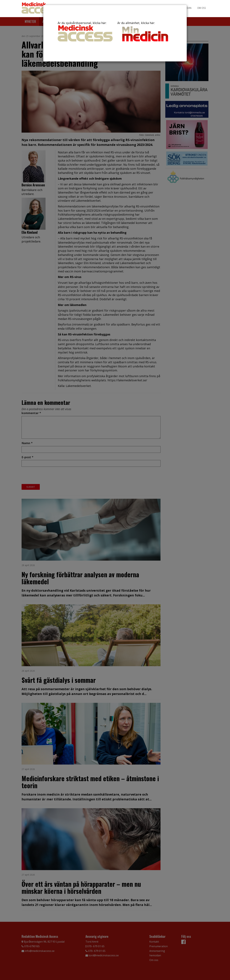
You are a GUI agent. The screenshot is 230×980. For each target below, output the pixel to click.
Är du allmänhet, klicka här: (145, 32)
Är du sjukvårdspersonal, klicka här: (85, 31)
